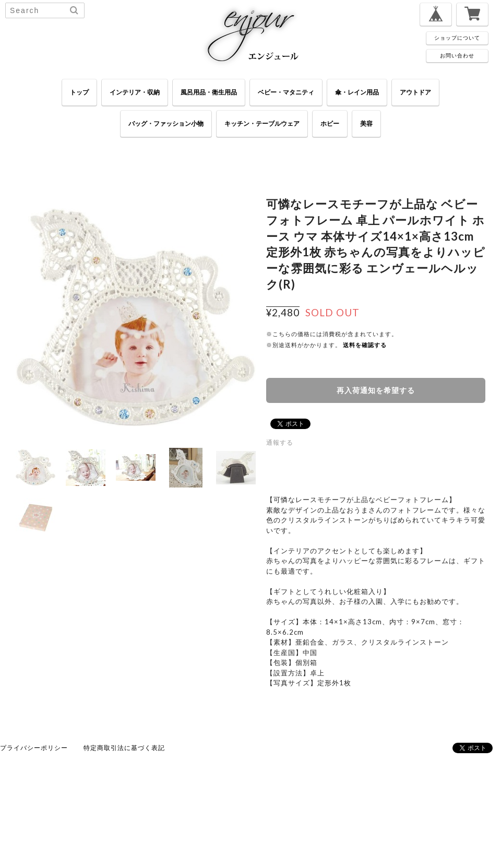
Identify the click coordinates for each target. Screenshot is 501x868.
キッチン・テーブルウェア (262, 123)
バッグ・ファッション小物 (166, 123)
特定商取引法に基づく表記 (124, 748)
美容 (366, 123)
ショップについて (457, 38)
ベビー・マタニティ (286, 92)
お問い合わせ (457, 55)
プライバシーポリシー (34, 748)
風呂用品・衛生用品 (209, 92)
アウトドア (415, 92)
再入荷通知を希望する (376, 390)
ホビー (330, 123)
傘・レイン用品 (357, 92)
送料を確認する (365, 345)
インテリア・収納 (135, 92)
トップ (79, 92)
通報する (280, 442)
